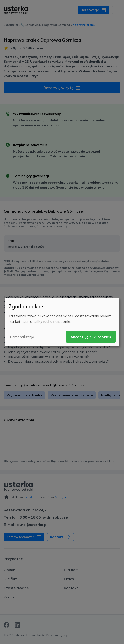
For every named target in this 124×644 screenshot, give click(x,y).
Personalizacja (22, 337)
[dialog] (62, 322)
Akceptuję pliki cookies (91, 337)
